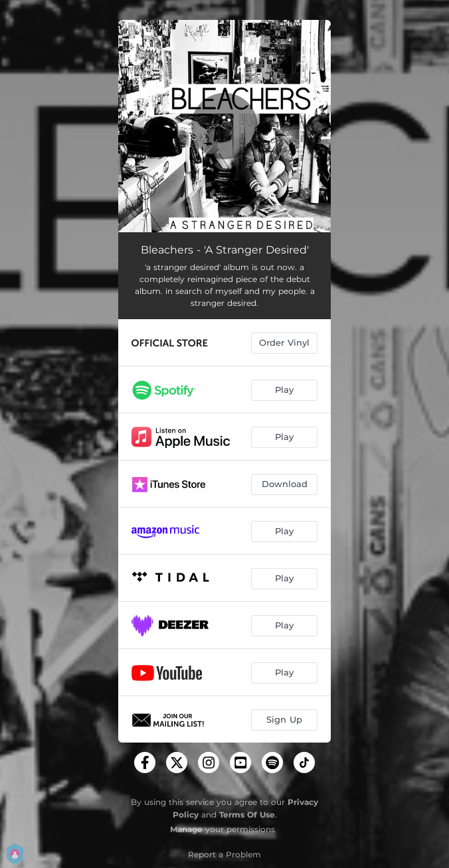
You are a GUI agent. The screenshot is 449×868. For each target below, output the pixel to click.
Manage (186, 829)
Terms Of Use (247, 815)
